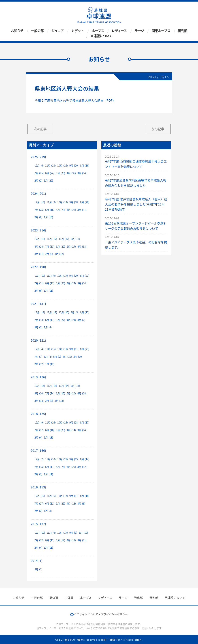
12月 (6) (39, 166)
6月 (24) (50, 173)
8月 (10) (39, 393)
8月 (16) (85, 166)
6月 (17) (50, 283)
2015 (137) (38, 524)
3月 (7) (81, 320)
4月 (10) (67, 357)
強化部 (138, 598)
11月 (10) (50, 459)
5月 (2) (57, 357)
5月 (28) (61, 467)
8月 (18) (39, 247)
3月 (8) (81, 504)
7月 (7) (38, 357)
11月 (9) (51, 202)
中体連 (69, 598)
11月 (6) (51, 496)
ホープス (98, 31)
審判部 (183, 31)
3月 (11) (82, 210)
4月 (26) (71, 210)
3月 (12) (82, 467)
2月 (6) (38, 291)
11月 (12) (52, 239)
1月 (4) (48, 327)
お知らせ (17, 31)
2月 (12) (39, 364)
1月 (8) (48, 511)
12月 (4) (39, 349)
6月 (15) (61, 393)
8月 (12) (85, 312)
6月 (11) (50, 467)
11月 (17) (52, 312)
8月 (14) (85, 459)
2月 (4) (38, 438)
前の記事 (158, 129)
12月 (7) (39, 459)
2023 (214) (38, 230)
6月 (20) (61, 247)
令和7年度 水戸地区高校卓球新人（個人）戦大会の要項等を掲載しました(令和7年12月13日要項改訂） (136, 204)
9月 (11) (74, 349)
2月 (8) (38, 217)
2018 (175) (38, 414)
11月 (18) (52, 386)
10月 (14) (64, 386)
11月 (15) (50, 349)
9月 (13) (75, 239)
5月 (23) (61, 430)
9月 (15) (75, 386)
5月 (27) (71, 247)
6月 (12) (50, 540)
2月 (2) (38, 181)
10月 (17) (64, 239)
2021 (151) (38, 304)
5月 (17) (61, 540)
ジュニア (58, 31)
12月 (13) (40, 202)
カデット (78, 31)
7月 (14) (50, 393)
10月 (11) (63, 349)
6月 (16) (50, 210)
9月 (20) (74, 166)
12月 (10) (40, 239)
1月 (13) (48, 217)
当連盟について (101, 36)
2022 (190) (38, 267)
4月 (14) (71, 430)
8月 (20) (85, 202)
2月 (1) (38, 327)
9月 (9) (73, 533)
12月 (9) (39, 423)
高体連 (54, 598)
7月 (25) (39, 173)
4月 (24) (71, 283)
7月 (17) (39, 430)
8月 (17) (85, 423)
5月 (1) (38, 569)
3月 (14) (82, 173)
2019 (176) (38, 377)
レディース (119, 31)
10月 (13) (63, 202)
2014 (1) (37, 561)
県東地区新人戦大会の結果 (67, 88)
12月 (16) (40, 386)
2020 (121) (38, 340)
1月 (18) (48, 438)
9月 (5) (75, 312)
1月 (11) (48, 291)
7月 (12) (39, 540)
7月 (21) (39, 283)
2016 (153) (38, 487)
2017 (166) (38, 450)
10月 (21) (63, 459)
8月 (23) (85, 349)
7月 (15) (39, 467)
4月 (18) (82, 393)
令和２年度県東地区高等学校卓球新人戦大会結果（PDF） (75, 100)
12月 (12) (40, 312)
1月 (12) (59, 254)
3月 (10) (78, 357)
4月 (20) (71, 467)
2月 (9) (49, 401)
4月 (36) (71, 173)
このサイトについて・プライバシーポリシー (101, 614)
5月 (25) (61, 173)
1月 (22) (48, 181)
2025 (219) (38, 157)
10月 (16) (63, 166)
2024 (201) (38, 193)
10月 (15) (64, 312)
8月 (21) (85, 276)
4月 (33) (82, 247)
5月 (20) (61, 283)
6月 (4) (48, 357)
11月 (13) (50, 166)
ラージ (139, 31)
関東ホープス (161, 31)
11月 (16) (50, 423)
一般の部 (37, 31)
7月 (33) (50, 247)
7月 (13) (39, 320)
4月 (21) (71, 320)
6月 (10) (50, 430)
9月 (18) (74, 202)
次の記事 (40, 129)
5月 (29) (61, 210)
